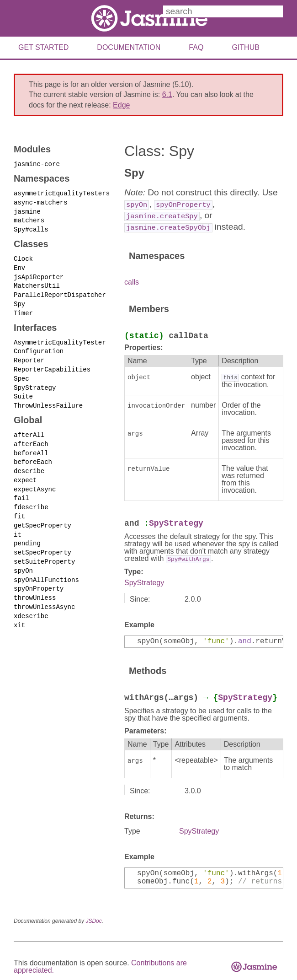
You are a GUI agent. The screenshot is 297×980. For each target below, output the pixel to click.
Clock (23, 256)
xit (19, 613)
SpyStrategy (35, 382)
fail (21, 490)
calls (132, 282)
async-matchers (41, 202)
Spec (21, 373)
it (18, 525)
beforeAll (31, 446)
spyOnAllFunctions (46, 569)
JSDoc (93, 920)
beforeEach (33, 455)
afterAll (29, 428)
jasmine (27, 210)
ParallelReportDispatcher (60, 292)
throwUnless (35, 587)
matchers (29, 219)
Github (245, 48)
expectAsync (35, 481)
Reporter (29, 356)
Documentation (129, 48)
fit (19, 508)
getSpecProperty (42, 516)
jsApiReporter (39, 274)
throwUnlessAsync (44, 595)
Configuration (39, 347)
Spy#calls (31, 228)
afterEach (31, 437)
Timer (23, 309)
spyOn (23, 560)
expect (25, 472)
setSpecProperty (42, 543)
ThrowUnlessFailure (48, 400)
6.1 (167, 94)
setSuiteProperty (44, 552)
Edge (121, 105)
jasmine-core (37, 164)
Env (19, 266)
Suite (23, 391)
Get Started (43, 48)
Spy (19, 300)
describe (29, 464)
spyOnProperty (39, 578)
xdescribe (31, 604)
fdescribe (31, 499)
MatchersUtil (37, 283)
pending (27, 534)
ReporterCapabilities (52, 364)
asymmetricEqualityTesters (62, 192)
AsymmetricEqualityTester (60, 338)
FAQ (196, 48)
